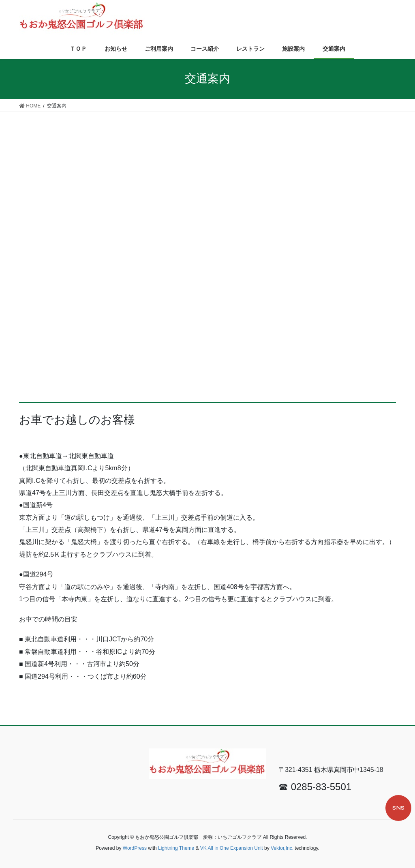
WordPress (135, 848)
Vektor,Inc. (282, 848)
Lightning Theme (176, 848)
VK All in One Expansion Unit (232, 848)
